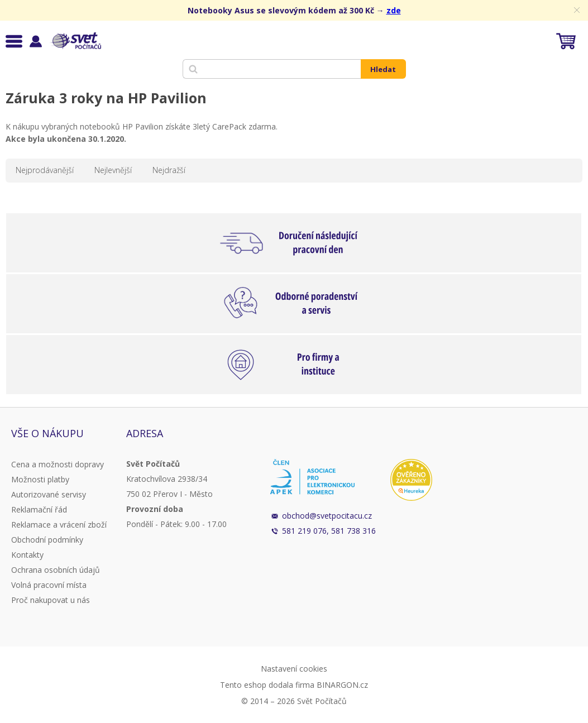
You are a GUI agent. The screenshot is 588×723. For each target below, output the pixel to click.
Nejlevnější (113, 170)
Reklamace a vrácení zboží (59, 525)
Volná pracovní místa (49, 585)
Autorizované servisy (49, 494)
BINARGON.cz (342, 685)
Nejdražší (169, 170)
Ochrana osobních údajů (56, 570)
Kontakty (27, 555)
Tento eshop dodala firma (267, 685)
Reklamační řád (39, 509)
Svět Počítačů (75, 41)
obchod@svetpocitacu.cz (327, 516)
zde (394, 10)
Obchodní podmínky (47, 540)
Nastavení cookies (294, 669)
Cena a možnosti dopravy (58, 464)
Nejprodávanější (45, 170)
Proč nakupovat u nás (51, 600)
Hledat (383, 69)
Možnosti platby (40, 479)
